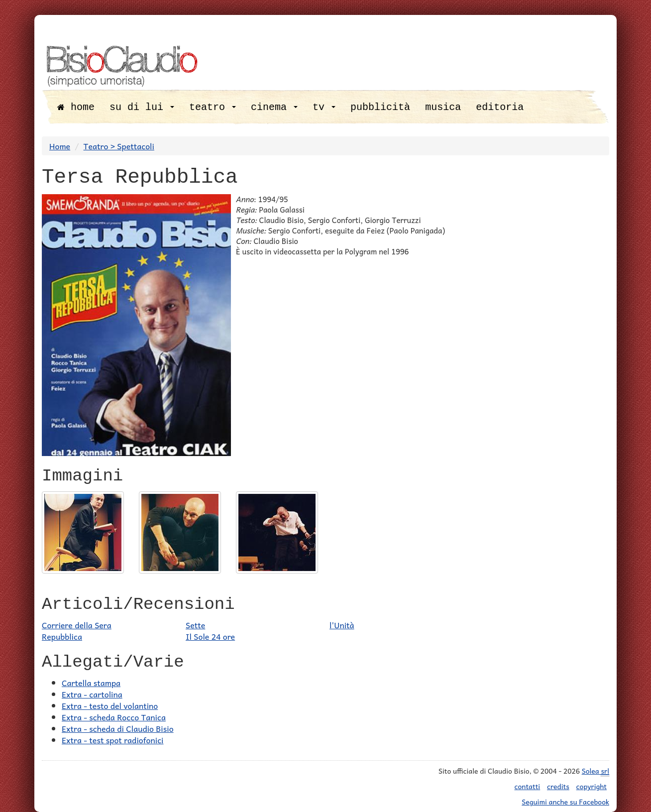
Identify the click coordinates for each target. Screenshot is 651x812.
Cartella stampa (91, 683)
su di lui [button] (142, 107)
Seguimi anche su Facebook (565, 802)
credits (558, 786)
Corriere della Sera (77, 625)
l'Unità (342, 625)
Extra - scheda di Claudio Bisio (118, 728)
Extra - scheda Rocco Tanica (114, 717)
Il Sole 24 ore (210, 636)
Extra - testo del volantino (110, 705)
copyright (592, 786)
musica (443, 107)
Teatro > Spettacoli (119, 146)
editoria (500, 107)
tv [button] (324, 107)
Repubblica (62, 636)
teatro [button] (213, 107)
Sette (195, 625)
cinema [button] (274, 107)
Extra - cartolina (92, 694)
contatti (528, 786)
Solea (596, 771)
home (76, 107)
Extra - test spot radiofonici (113, 740)
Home (60, 146)
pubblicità (380, 107)
